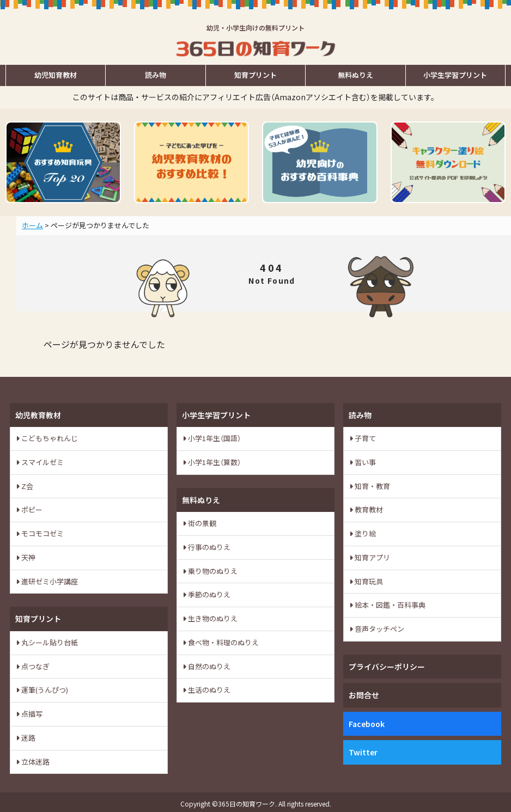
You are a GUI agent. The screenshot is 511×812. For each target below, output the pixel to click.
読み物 (156, 75)
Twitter (363, 752)
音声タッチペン (379, 629)
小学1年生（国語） (214, 438)
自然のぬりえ (208, 666)
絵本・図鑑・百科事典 (389, 605)
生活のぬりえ (208, 690)
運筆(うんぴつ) (44, 690)
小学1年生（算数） (214, 462)
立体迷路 (35, 762)
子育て (364, 438)
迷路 (28, 738)
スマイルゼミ (42, 462)
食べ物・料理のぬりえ (223, 642)
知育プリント (255, 75)
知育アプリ (372, 557)
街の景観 (201, 523)
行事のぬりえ (208, 547)
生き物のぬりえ (212, 618)
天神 (28, 557)
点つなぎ (35, 666)
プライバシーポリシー (387, 667)
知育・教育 (372, 486)
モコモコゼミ (42, 533)
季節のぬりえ (208, 594)
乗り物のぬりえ (212, 571)
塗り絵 (364, 533)
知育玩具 (368, 581)
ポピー (31, 509)
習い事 (364, 462)
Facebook (367, 724)
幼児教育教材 (38, 415)
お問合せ (364, 695)
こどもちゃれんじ (49, 438)
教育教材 (368, 509)
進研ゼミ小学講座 (49, 581)
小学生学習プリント (455, 75)
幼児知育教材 (56, 75)
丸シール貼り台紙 (49, 642)
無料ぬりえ (355, 75)
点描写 (31, 714)
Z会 (26, 486)
